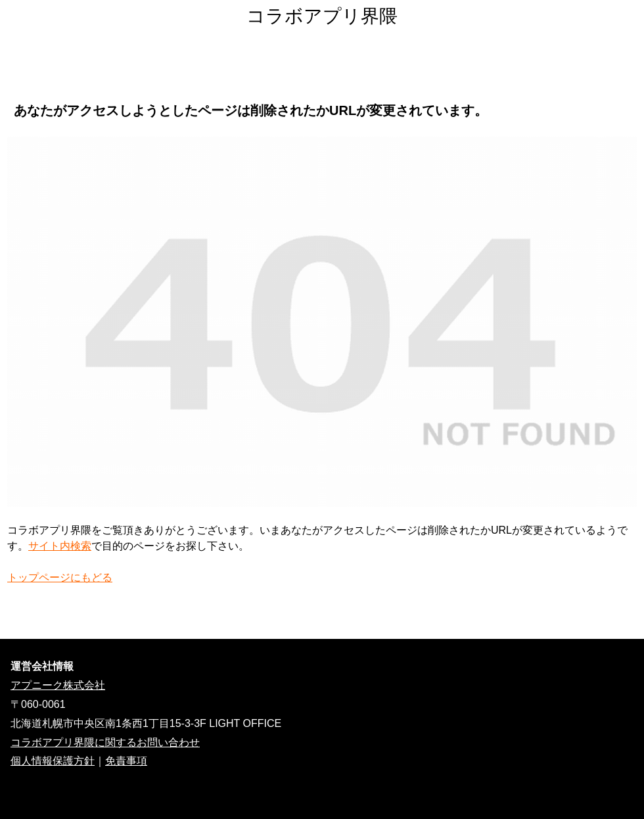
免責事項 (126, 761)
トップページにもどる (60, 577)
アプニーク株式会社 (58, 685)
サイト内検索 (60, 546)
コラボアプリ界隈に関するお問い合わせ (105, 742)
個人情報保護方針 (53, 761)
